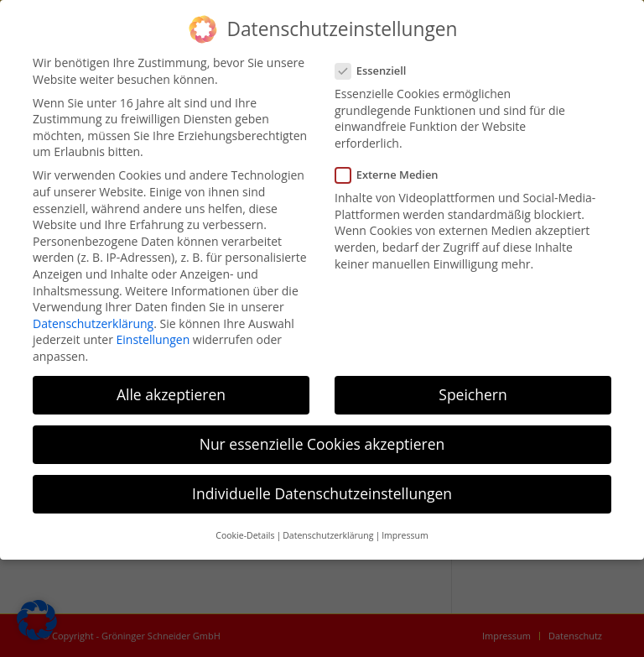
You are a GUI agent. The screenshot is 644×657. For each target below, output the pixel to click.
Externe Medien (394, 175)
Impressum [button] (405, 535)
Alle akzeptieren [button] (171, 394)
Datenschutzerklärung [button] (328, 535)
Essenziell (377, 71)
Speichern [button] (473, 394)
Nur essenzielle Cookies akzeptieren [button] (322, 444)
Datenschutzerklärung (93, 323)
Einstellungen (153, 339)
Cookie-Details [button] (245, 535)
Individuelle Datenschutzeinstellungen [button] (322, 493)
